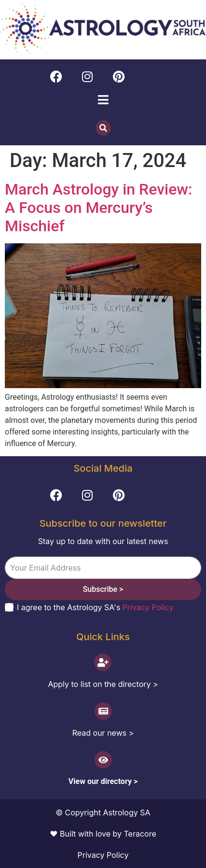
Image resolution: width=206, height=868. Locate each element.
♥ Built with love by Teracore (103, 834)
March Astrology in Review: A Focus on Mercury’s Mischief (99, 208)
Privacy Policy (148, 607)
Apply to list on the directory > (103, 684)
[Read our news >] (103, 711)
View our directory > (103, 781)
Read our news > (103, 733)
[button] (103, 100)
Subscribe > (103, 589)
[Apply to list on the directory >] (103, 662)
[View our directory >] (103, 760)
